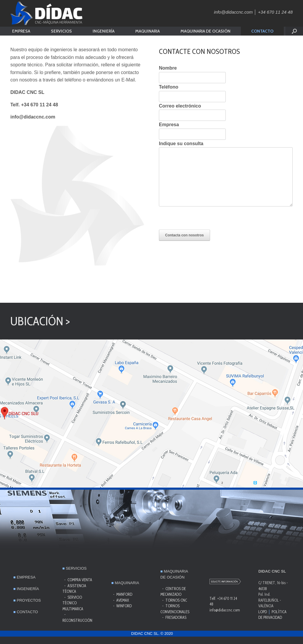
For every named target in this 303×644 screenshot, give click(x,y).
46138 (263, 589)
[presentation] (204, 218)
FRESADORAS (176, 617)
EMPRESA (21, 31)
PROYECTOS (27, 600)
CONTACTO (262, 31)
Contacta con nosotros (184, 235)
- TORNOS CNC (174, 600)
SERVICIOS (61, 31)
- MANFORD (122, 594)
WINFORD (124, 606)
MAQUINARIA (148, 31)
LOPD (263, 612)
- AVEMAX (120, 600)
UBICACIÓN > (40, 321)
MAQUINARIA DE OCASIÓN (206, 31)
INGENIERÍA (104, 31)
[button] (294, 31)
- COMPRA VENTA (77, 580)
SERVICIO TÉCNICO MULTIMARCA (73, 603)
